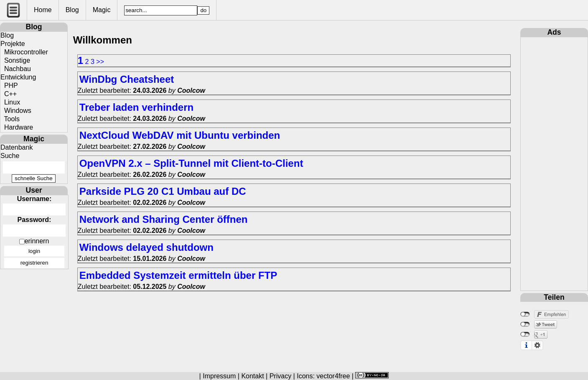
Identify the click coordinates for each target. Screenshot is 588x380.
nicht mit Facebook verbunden (525, 314)
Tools (10, 119)
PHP (9, 85)
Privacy (280, 376)
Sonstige (15, 60)
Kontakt (252, 376)
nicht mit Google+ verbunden (525, 334)
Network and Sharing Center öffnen (164, 219)
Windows (16, 111)
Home (43, 10)
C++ (9, 94)
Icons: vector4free (323, 376)
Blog (72, 10)
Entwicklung (18, 77)
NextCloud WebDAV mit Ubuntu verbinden (180, 135)
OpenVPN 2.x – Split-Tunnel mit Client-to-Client (191, 163)
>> (100, 62)
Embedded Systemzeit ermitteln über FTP (178, 275)
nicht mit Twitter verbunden (525, 324)
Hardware (17, 127)
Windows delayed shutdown (146, 247)
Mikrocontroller (24, 52)
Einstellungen (537, 345)
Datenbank (17, 147)
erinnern (37, 241)
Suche (10, 156)
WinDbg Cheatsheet (127, 79)
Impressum (219, 376)
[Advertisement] (554, 163)
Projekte (13, 44)
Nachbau (16, 69)
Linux (10, 102)
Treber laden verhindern (136, 107)
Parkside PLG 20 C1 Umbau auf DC (163, 191)
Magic (102, 10)
